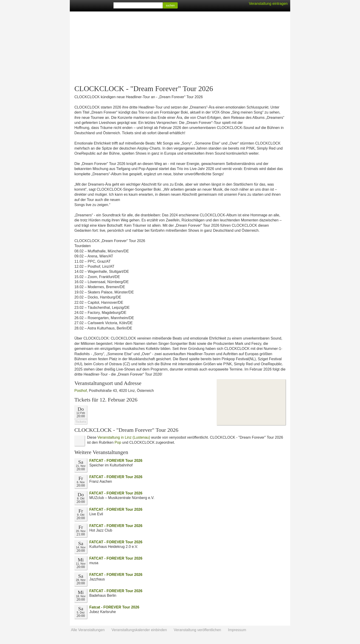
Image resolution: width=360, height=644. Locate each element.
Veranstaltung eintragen (268, 4)
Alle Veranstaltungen (88, 630)
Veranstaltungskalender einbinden (139, 630)
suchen (170, 6)
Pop (118, 442)
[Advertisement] (180, 48)
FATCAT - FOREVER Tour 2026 (116, 461)
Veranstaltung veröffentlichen (197, 630)
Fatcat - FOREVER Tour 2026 (114, 607)
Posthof (81, 391)
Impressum (237, 630)
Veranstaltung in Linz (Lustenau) (124, 437)
